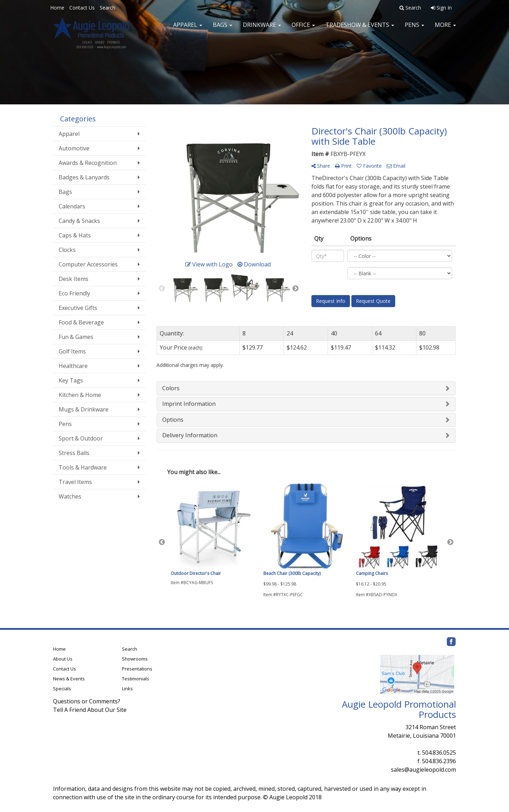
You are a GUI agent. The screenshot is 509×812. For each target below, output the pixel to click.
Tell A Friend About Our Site (90, 710)
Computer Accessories (88, 264)
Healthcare (73, 366)
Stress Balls (74, 453)
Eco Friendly (74, 293)
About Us (63, 659)
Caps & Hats (75, 235)
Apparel (188, 28)
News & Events (69, 679)
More (445, 28)
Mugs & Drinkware (84, 409)
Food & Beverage (81, 322)
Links (127, 689)
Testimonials (136, 679)
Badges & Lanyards (84, 177)
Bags (223, 28)
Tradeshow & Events (360, 28)
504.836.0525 (439, 753)
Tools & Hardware (83, 467)
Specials (62, 689)
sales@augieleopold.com (423, 770)
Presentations (137, 669)
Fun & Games (76, 337)
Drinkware (262, 28)
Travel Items (75, 482)
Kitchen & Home (80, 395)
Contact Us (82, 8)
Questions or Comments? (87, 701)
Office (303, 28)
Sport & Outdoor (81, 438)
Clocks (67, 250)
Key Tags (71, 380)
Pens (414, 28)
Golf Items (72, 351)
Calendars (72, 206)
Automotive (74, 148)
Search (107, 8)
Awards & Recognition (88, 163)
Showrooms (135, 659)
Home (57, 8)
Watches (70, 496)
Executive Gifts (78, 308)
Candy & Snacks (79, 221)
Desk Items (74, 279)
